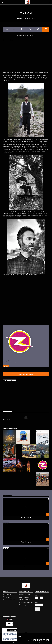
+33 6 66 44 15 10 (9, 597)
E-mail (37, 602)
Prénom (36, 600)
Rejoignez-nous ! (23, 606)
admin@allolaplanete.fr (10, 600)
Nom (36, 595)
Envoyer (38, 609)
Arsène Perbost (26, 517)
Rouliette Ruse (26, 542)
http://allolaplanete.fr (9, 595)
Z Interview (26, 9)
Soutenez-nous (26, 374)
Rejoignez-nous (7, 412)
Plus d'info (6, 366)
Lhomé (26, 567)
